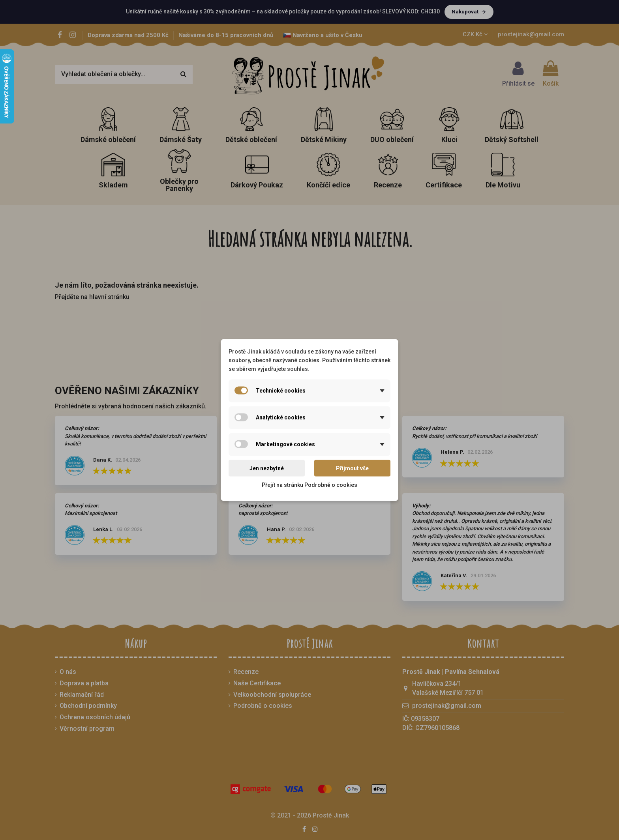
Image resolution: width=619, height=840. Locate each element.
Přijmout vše (352, 468)
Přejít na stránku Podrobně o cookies (309, 485)
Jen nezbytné (267, 468)
